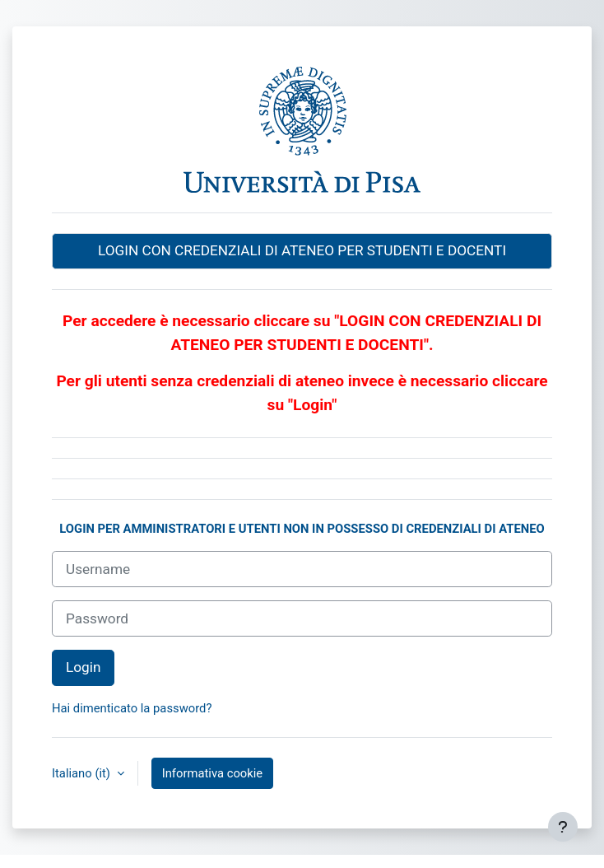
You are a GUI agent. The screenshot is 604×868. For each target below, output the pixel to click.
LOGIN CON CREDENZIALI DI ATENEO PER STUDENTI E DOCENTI (302, 250)
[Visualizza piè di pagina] (563, 827)
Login (83, 667)
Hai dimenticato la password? (132, 708)
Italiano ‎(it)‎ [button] (83, 773)
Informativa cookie (212, 773)
